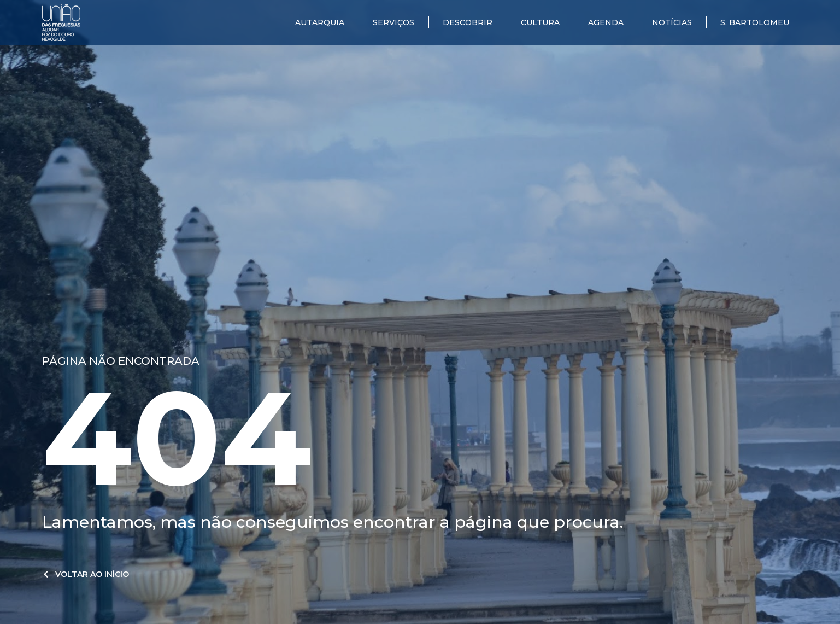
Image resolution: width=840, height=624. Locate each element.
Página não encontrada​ (121, 361)
